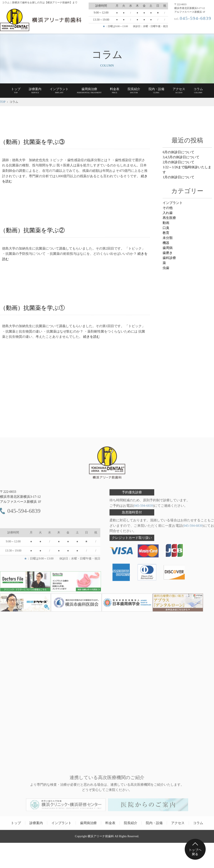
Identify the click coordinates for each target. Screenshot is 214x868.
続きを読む (92, 337)
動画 (166, 223)
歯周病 (168, 248)
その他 (168, 208)
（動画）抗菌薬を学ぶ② (32, 230)
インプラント (173, 203)
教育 (166, 233)
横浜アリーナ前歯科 (101, 838)
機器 (166, 243)
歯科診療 (169, 258)
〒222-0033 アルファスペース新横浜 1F (21, 498)
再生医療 (169, 218)
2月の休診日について (178, 162)
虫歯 (166, 268)
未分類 (168, 238)
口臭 (166, 228)
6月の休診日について (178, 152)
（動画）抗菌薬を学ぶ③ (32, 142)
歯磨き (168, 253)
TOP (3, 102)
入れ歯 (168, 213)
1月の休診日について (178, 177)
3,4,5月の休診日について (181, 157)
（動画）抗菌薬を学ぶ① (32, 308)
